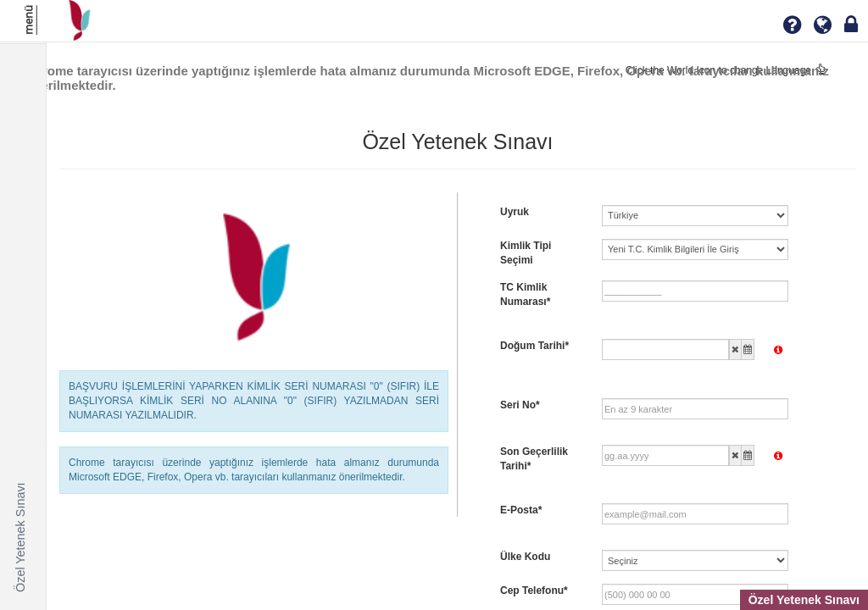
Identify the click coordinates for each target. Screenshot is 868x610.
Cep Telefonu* (534, 591)
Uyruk (515, 212)
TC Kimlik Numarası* (525, 294)
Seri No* (520, 405)
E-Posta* (521, 510)
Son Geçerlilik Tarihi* (534, 459)
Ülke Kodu (525, 557)
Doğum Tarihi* (534, 346)
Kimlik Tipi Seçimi (526, 253)
